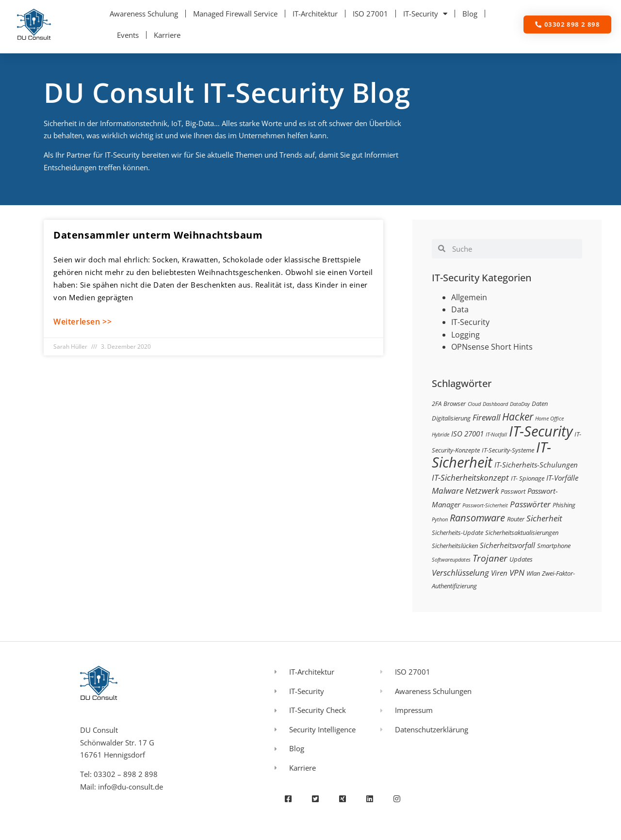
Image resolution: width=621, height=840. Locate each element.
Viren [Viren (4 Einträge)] (499, 573)
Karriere (167, 35)
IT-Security (425, 14)
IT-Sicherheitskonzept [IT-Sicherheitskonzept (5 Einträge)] (470, 477)
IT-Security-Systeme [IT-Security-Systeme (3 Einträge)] (508, 450)
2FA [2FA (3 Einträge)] (437, 404)
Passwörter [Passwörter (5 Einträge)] (530, 504)
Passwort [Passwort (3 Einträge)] (513, 491)
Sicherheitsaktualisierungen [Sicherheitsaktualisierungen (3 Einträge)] (522, 533)
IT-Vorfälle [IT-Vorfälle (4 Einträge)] (562, 478)
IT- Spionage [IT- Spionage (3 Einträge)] (528, 478)
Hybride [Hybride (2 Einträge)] (441, 435)
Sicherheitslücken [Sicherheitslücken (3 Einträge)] (455, 546)
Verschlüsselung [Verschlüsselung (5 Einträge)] (460, 573)
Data (460, 309)
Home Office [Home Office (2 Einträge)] (549, 419)
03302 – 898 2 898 (126, 774)
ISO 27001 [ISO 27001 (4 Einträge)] (467, 434)
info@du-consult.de (131, 787)
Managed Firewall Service (235, 14)
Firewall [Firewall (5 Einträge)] (486, 417)
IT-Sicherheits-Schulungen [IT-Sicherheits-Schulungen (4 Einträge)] (536, 465)
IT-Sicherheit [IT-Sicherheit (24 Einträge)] (491, 455)
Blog (470, 14)
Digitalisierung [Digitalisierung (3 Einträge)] (451, 418)
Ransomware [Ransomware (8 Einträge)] (477, 517)
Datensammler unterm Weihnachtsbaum (158, 235)
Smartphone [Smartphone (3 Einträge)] (554, 546)
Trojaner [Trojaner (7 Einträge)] (490, 558)
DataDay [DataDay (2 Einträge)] (520, 404)
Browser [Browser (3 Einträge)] (455, 404)
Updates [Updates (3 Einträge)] (521, 559)
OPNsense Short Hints (492, 347)
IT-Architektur (315, 14)
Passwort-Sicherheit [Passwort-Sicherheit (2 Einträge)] (485, 505)
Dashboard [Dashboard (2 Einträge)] (495, 404)
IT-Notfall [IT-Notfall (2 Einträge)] (496, 435)
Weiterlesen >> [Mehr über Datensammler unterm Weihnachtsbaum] (82, 322)
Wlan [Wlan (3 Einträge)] (533, 573)
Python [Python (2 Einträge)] (440, 519)
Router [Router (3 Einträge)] (516, 519)
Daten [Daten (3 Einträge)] (540, 404)
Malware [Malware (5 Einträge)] (448, 491)
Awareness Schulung (144, 14)
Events (128, 35)
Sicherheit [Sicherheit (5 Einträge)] (544, 518)
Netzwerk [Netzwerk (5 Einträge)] (482, 491)
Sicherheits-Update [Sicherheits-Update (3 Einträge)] (458, 533)
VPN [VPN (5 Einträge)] (517, 573)
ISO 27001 (370, 14)
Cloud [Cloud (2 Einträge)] (474, 404)
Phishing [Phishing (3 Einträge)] (564, 505)
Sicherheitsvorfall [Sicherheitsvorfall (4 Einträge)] (507, 545)
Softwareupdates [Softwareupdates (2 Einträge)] (451, 560)
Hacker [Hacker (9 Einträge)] (518, 416)
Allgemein (469, 297)
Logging (466, 335)
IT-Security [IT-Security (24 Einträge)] (541, 431)
